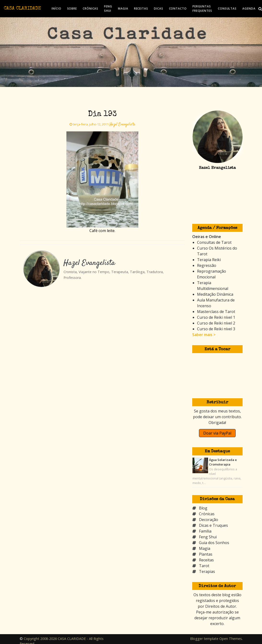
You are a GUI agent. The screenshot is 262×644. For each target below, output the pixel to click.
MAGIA (123, 9)
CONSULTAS (227, 9)
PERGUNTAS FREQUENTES (202, 9)
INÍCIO (56, 9)
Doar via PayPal (217, 433)
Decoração (209, 520)
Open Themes (231, 639)
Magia (205, 548)
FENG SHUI (108, 9)
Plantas (206, 554)
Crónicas (207, 514)
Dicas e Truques (213, 525)
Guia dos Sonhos (214, 543)
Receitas (206, 560)
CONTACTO (178, 9)
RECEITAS (141, 9)
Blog (203, 508)
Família (205, 531)
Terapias (207, 571)
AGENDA (249, 9)
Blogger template (204, 639)
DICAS (159, 9)
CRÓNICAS (90, 9)
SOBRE (72, 9)
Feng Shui (208, 537)
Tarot (204, 566)
